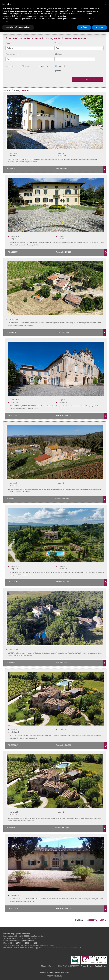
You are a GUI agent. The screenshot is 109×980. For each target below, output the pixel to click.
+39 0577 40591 (13, 938)
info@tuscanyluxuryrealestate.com (21, 941)
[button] (106, 4)
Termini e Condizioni (66, 948)
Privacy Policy (50, 948)
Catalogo (17, 90)
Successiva (92, 920)
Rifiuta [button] (84, 27)
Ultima (103, 920)
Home (7, 90)
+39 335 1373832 (16, 943)
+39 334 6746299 (31, 943)
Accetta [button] (99, 27)
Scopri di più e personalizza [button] (18, 27)
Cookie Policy (101, 966)
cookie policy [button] (92, 11)
